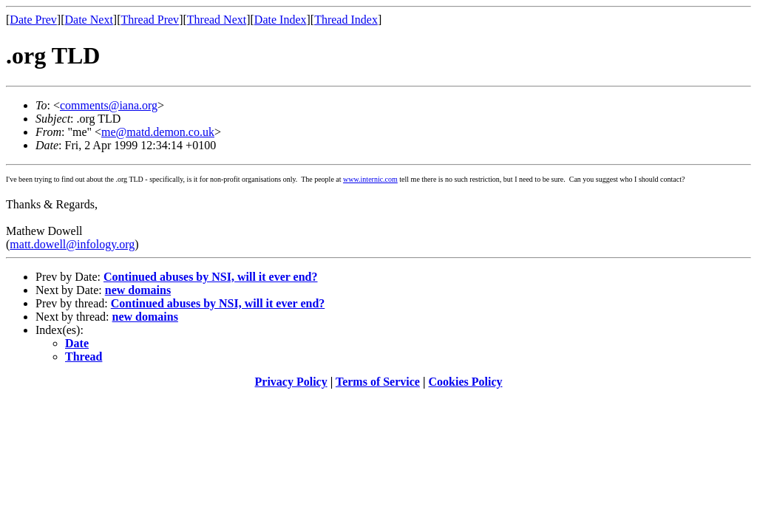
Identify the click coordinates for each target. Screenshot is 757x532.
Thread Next (217, 20)
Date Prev (33, 20)
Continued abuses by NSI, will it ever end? (211, 277)
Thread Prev (150, 20)
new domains (138, 290)
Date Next (89, 20)
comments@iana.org (109, 105)
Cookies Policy (466, 382)
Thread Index (346, 20)
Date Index (281, 20)
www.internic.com (370, 179)
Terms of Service (378, 382)
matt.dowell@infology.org (72, 244)
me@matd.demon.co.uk (158, 132)
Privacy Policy (291, 382)
